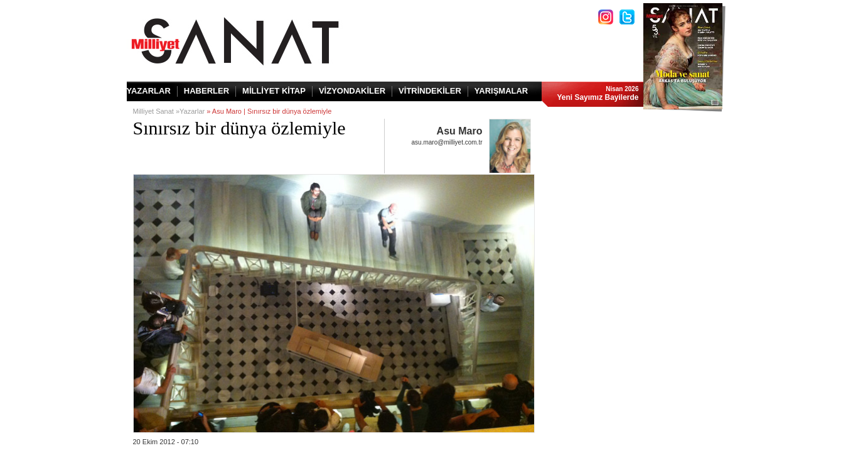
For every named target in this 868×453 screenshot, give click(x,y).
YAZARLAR (149, 91)
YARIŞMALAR (501, 91)
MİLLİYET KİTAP (274, 91)
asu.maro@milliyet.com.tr (447, 142)
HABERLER (206, 91)
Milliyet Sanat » (157, 111)
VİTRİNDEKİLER (430, 91)
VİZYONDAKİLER (352, 91)
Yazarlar (192, 111)
